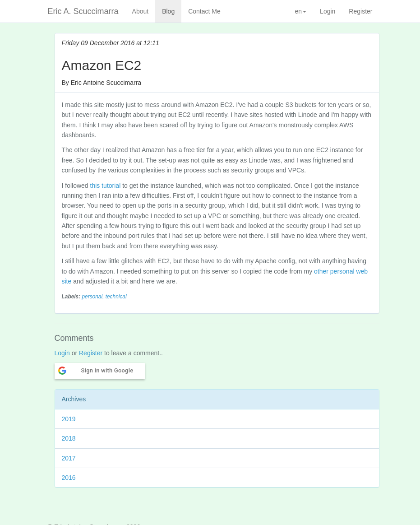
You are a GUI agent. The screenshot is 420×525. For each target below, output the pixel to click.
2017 (69, 458)
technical (116, 297)
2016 (69, 478)
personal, (93, 297)
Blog (168, 11)
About (141, 11)
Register (360, 11)
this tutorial (106, 186)
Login (328, 11)
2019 (69, 419)
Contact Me (204, 11)
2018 (69, 438)
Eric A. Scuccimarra (83, 11)
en (301, 11)
